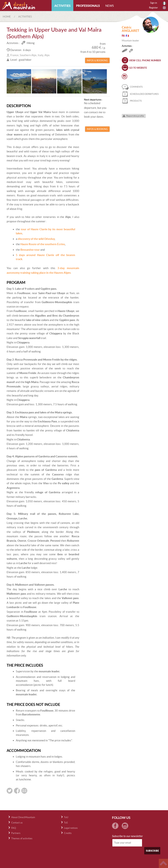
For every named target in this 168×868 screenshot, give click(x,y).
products (132, 101)
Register (153, 8)
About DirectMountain (23, 817)
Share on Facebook (17, 791)
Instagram (125, 76)
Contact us (17, 823)
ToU (66, 817)
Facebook (115, 826)
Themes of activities (22, 838)
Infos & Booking (97, 60)
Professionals (88, 6)
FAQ (14, 828)
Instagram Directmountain (125, 826)
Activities (62, 6)
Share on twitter (10, 791)
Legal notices (71, 828)
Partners (16, 833)
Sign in (154, 3)
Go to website (138, 68)
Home (7, 17)
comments (132, 87)
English (164, 8)
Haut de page (163, 863)
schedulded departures (140, 94)
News (110, 6)
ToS (66, 823)
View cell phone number (145, 60)
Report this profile (135, 116)
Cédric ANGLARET (131, 29)
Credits (68, 833)
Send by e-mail (24, 791)
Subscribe (152, 851)
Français (164, 3)
